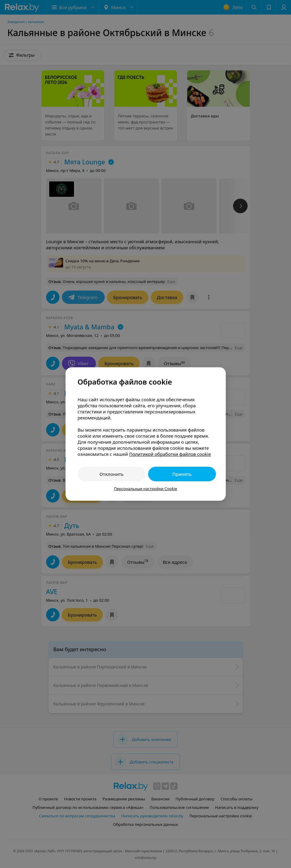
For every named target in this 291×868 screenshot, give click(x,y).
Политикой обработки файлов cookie (170, 454)
